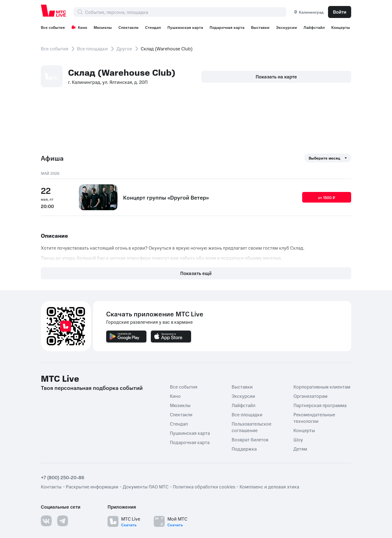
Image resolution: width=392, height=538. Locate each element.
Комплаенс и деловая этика (269, 426)
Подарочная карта (232, 27)
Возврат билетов (250, 379)
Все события (53, 27)
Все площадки (92, 48)
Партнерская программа (320, 344)
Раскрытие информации (92, 426)
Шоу (298, 379)
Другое (124, 48)
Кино (80, 27)
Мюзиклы (104, 27)
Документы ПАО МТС (146, 426)
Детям (300, 388)
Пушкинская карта (189, 27)
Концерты (304, 369)
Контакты (51, 426)
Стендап (156, 27)
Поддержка (244, 388)
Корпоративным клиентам (322, 326)
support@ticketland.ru (94, 524)
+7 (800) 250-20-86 (63, 417)
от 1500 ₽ (327, 197)
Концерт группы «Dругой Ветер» (166, 197)
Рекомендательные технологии (314, 357)
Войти (340, 12)
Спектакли (131, 27)
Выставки (266, 27)
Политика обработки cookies (204, 426)
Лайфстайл (321, 27)
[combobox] (186, 12)
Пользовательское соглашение (252, 366)
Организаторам (310, 335)
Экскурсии (293, 27)
